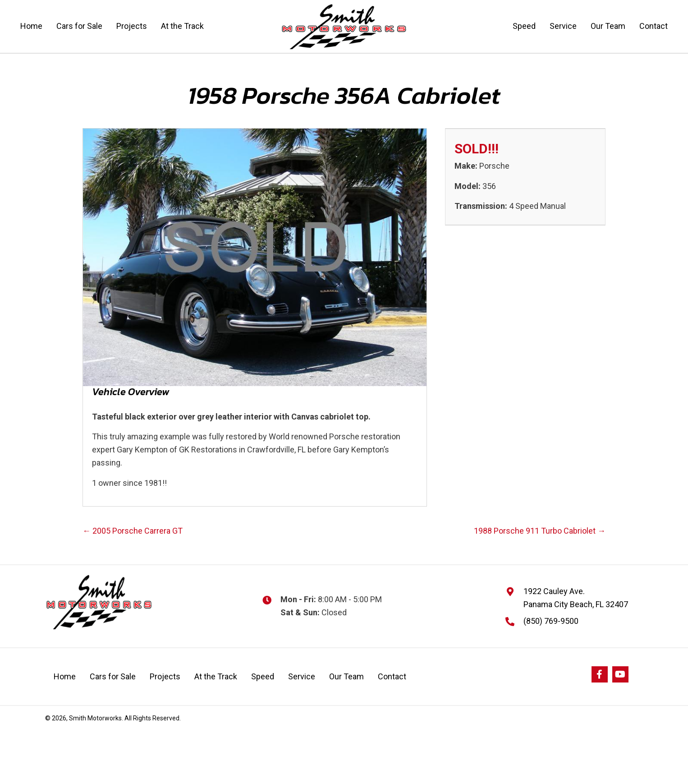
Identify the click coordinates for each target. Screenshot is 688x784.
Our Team (346, 676)
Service (302, 676)
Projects (165, 676)
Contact (392, 676)
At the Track (216, 676)
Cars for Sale (113, 676)
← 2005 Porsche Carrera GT (133, 531)
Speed (263, 676)
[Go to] (514, 621)
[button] (600, 674)
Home (65, 676)
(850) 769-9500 (551, 621)
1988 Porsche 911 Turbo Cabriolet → (540, 531)
